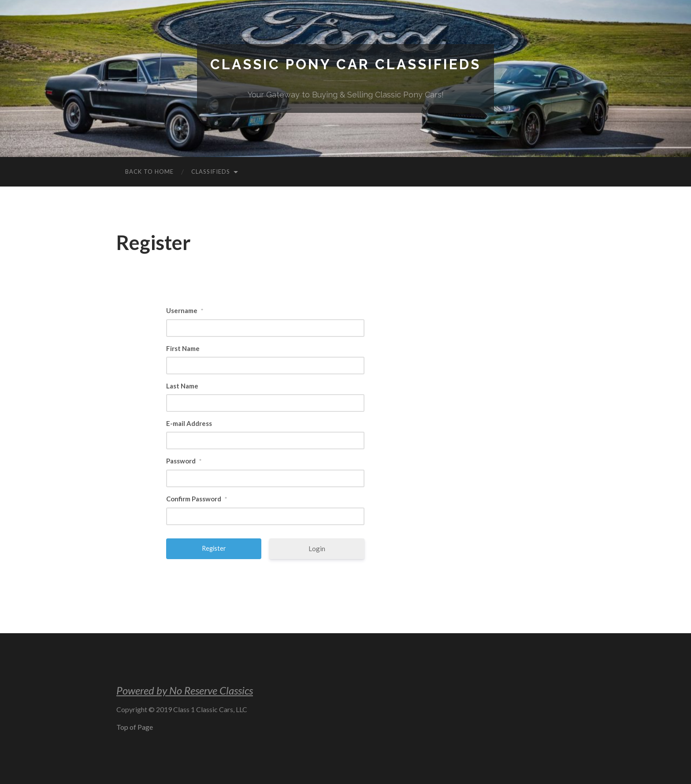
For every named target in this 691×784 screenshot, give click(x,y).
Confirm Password (197, 499)
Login (317, 549)
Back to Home (149, 172)
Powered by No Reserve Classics (185, 690)
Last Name (182, 386)
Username (185, 310)
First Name (183, 348)
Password (184, 461)
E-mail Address (189, 423)
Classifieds (211, 172)
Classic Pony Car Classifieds (345, 64)
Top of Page (135, 727)
